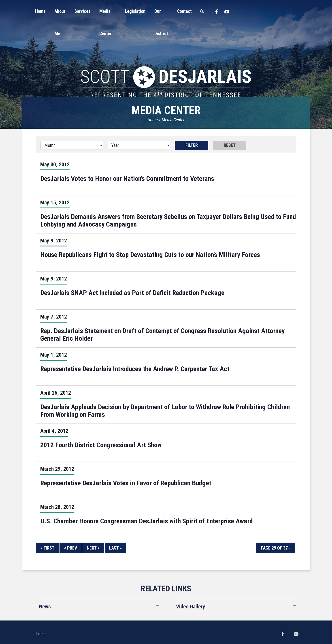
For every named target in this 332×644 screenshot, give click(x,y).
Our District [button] (204, 11)
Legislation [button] (174, 11)
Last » (115, 548)
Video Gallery (191, 607)
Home (153, 120)
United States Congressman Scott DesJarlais (166, 59)
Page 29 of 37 (276, 548)
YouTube (273, 12)
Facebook (263, 12)
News (45, 607)
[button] (88, 11)
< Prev (71, 548)
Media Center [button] (143, 11)
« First (47, 548)
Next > (93, 548)
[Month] (72, 145)
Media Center (173, 120)
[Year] (139, 145)
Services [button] (114, 11)
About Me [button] (88, 11)
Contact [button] (231, 11)
